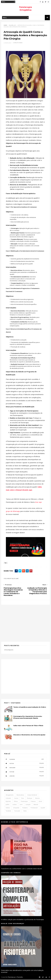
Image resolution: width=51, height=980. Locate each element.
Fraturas (33, 802)
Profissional (34, 808)
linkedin (24, 776)
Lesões (15, 805)
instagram (24, 768)
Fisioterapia (24, 802)
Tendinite (8, 811)
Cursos (16, 799)
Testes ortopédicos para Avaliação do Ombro (30, 707)
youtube (24, 772)
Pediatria (25, 808)
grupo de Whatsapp (13, 512)
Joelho (8, 805)
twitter (24, 764)
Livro (21, 805)
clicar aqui (38, 502)
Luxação (28, 805)
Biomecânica (20, 795)
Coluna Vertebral (32, 795)
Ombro (8, 808)
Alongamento (10, 795)
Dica (23, 799)
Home (5, 25)
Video (25, 811)
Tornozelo (17, 811)
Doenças (30, 799)
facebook (24, 760)
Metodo (36, 805)
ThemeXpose (12, 977)
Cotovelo (8, 799)
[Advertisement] (25, 622)
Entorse (37, 799)
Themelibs (20, 977)
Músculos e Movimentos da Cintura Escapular (29, 735)
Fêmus (16, 802)
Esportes (8, 802)
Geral (40, 802)
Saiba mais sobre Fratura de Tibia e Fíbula (28, 726)
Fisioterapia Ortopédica (25, 8)
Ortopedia (16, 808)
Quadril (43, 808)
